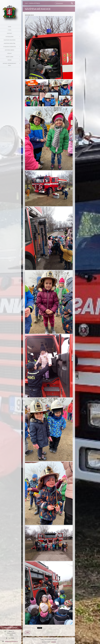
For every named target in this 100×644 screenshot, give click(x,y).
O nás (10, 30)
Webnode (53, 642)
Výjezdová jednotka (10, 47)
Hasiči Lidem (9, 57)
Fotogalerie (9, 37)
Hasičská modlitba (10, 43)
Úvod (10, 27)
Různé (10, 60)
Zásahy (10, 53)
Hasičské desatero (10, 40)
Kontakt (9, 33)
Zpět (27, 632)
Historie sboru (10, 50)
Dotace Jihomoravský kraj (9, 64)
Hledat (72, 3)
